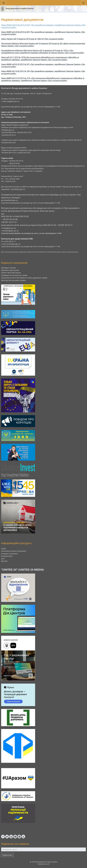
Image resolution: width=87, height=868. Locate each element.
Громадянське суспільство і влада (14, 275)
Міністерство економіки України (14, 280)
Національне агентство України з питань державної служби (24, 278)
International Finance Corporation (14, 551)
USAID (3, 549)
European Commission (10, 554)
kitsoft (47, 864)
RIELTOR (4, 561)
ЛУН (3, 559)
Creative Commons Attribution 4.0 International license (43, 252)
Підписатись (7, 855)
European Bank (7, 556)
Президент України (9, 268)
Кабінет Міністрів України (11, 273)
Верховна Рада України (10, 270)
